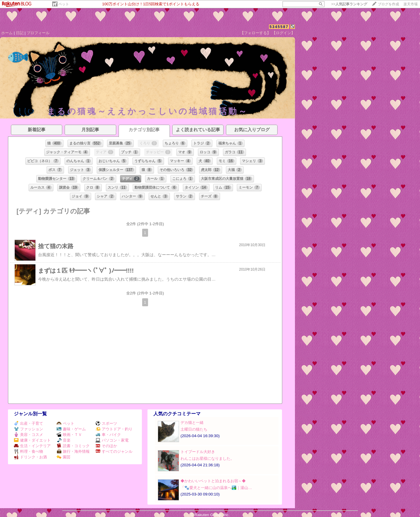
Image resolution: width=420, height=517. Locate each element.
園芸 (64, 457)
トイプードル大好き (198, 452)
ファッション (28, 429)
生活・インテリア (32, 446)
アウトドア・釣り (114, 429)
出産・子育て (28, 423)
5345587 (279, 27)
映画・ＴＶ (69, 435)
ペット (64, 4)
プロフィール (38, 33)
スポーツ (106, 423)
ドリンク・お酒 (30, 457)
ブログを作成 (388, 4)
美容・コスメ (28, 435)
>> (349, 4)
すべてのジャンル (114, 451)
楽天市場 (411, 4)
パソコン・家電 (112, 440)
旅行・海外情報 (73, 451)
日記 (20, 33)
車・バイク (108, 435)
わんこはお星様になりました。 (207, 458)
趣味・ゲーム (71, 429)
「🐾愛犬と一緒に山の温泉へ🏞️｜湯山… (216, 488)
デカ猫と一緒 (192, 423)
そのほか (106, 446)
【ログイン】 (283, 33)
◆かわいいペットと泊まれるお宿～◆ (213, 481)
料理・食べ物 (28, 451)
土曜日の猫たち (194, 429)
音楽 (64, 440)
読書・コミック (73, 446)
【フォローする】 (255, 33)
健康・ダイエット (32, 440)
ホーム (7, 33)
